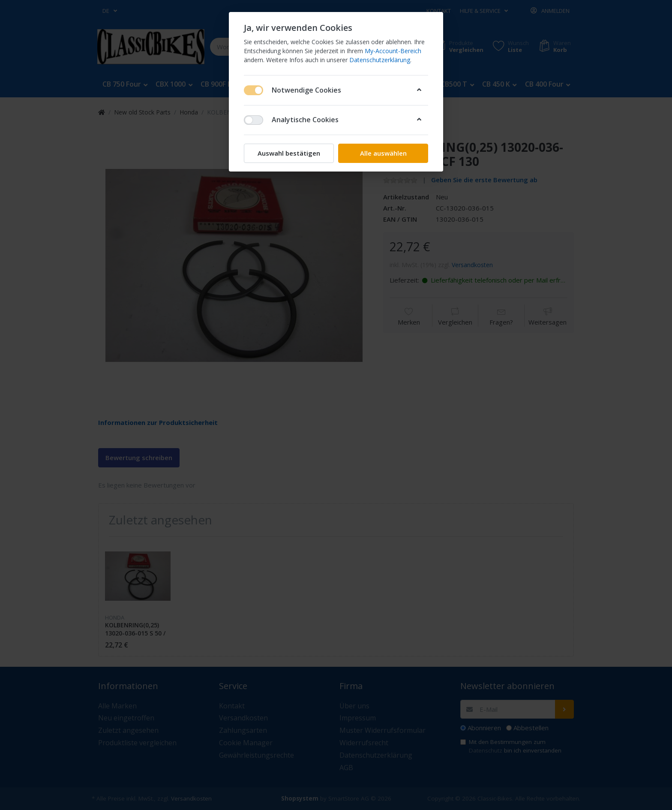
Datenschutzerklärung (380, 60)
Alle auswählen (383, 153)
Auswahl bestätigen (289, 153)
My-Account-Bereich (393, 51)
